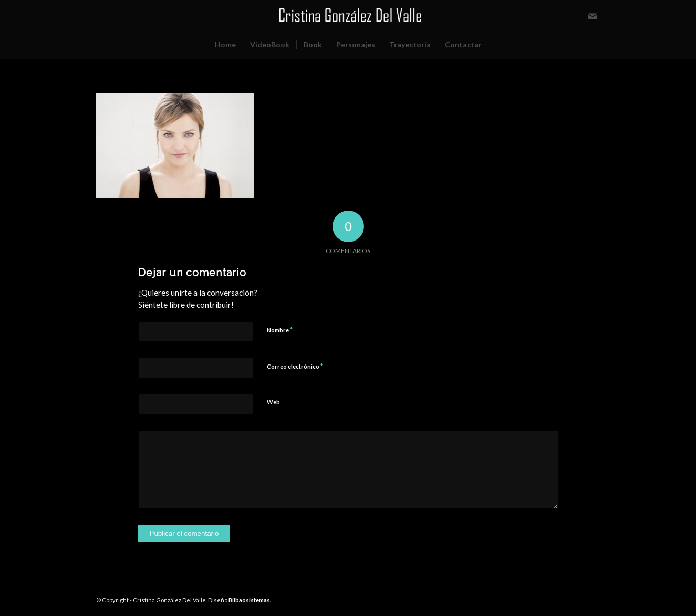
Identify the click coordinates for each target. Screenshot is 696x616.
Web (273, 402)
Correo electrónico (295, 366)
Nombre (280, 330)
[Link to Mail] (593, 16)
